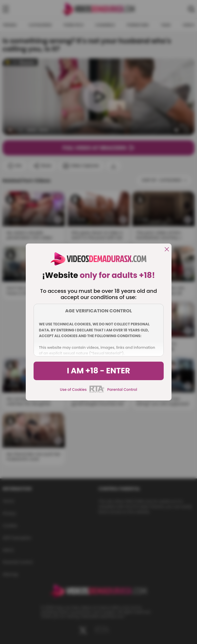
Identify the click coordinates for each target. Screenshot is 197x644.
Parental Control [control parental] (122, 390)
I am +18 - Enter (98, 371)
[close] (167, 250)
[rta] (97, 392)
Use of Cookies (73, 390)
